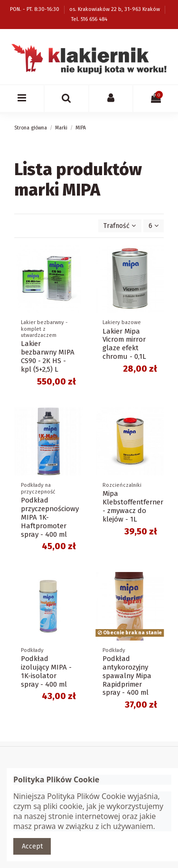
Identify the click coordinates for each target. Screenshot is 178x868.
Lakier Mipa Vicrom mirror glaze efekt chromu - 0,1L (124, 344)
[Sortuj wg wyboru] (120, 226)
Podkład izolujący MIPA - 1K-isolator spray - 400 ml (46, 671)
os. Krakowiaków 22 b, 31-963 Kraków (115, 9)
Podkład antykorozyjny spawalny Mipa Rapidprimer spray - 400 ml (127, 676)
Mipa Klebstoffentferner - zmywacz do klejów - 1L (133, 506)
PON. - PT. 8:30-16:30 (35, 9)
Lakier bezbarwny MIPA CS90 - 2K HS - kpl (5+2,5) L (48, 356)
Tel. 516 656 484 (89, 19)
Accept (32, 846)
